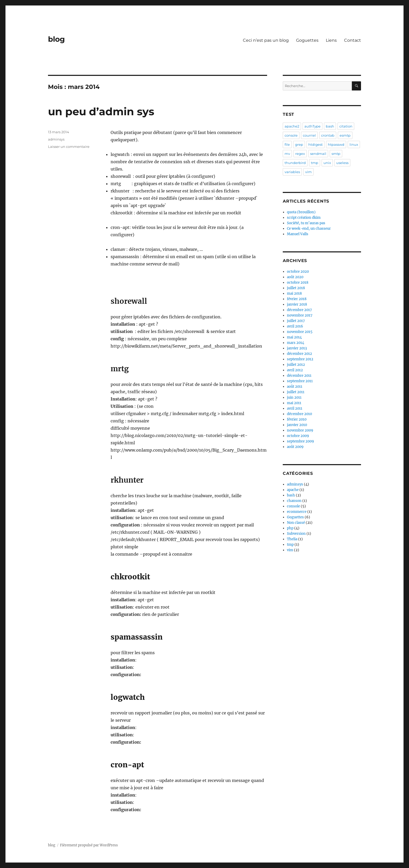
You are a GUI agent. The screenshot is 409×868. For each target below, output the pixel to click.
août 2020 (295, 277)
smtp (336, 154)
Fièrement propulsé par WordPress (89, 845)
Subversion (296, 534)
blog (56, 39)
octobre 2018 (298, 283)
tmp (315, 163)
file (287, 144)
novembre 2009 (300, 430)
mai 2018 (294, 293)
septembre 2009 (300, 441)
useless (342, 163)
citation (346, 126)
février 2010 (297, 419)
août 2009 (295, 447)
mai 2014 (294, 337)
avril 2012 (295, 370)
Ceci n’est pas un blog (266, 40)
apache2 (292, 126)
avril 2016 (295, 326)
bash (330, 126)
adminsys (56, 139)
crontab (328, 135)
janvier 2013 (297, 348)
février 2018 (297, 299)
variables (292, 172)
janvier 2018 (297, 304)
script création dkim (304, 218)
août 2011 (295, 387)
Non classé (296, 523)
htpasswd (336, 144)
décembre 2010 (299, 414)
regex (300, 154)
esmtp (345, 135)
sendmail (318, 154)
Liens (331, 40)
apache (293, 490)
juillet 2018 (296, 288)
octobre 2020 (298, 272)
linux (354, 144)
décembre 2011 (299, 376)
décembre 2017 (299, 310)
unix (327, 163)
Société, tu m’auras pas (306, 223)
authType (312, 126)
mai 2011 (294, 403)
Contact (353, 40)
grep (299, 144)
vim (308, 172)
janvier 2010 (297, 425)
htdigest (315, 144)
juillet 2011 (296, 392)
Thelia (292, 539)
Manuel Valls (298, 234)
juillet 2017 (296, 321)
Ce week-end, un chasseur (309, 229)
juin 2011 (294, 397)
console (291, 135)
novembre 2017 (300, 315)
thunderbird (295, 163)
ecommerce (297, 512)
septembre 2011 (300, 381)
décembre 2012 (299, 354)
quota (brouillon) (301, 212)
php (290, 528)
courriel (309, 135)
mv (287, 154)
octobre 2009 (298, 436)
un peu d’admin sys (101, 111)
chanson (294, 501)
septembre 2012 (300, 359)
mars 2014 (296, 343)
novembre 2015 (300, 332)
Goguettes (307, 40)
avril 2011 (295, 408)
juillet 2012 (296, 365)
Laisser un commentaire (69, 147)
